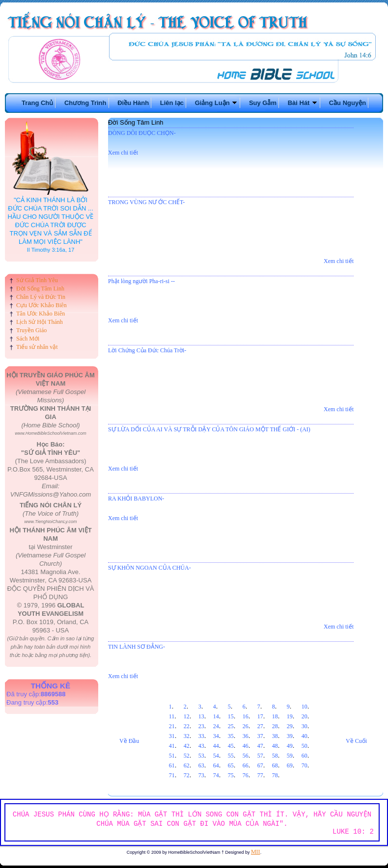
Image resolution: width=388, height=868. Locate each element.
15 (231, 716)
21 (172, 726)
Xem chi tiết (123, 153)
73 (201, 775)
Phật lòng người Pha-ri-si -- (141, 281)
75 (231, 775)
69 (290, 765)
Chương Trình (85, 103)
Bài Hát (303, 103)
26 (246, 726)
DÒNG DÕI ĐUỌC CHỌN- (142, 133)
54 (216, 756)
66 (246, 765)
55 (231, 756)
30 (305, 726)
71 (172, 775)
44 (216, 746)
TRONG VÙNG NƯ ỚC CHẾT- (146, 202)
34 (216, 736)
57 (260, 756)
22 (187, 726)
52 (187, 756)
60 (305, 756)
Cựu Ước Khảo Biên (42, 305)
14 (216, 716)
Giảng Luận (217, 103)
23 (201, 726)
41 (172, 746)
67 (260, 765)
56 (246, 756)
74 (216, 775)
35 (231, 736)
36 (246, 736)
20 (305, 716)
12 (187, 716)
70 (305, 765)
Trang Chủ (37, 103)
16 (246, 716)
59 (290, 756)
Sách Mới (28, 339)
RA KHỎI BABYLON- (136, 499)
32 (187, 736)
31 (172, 736)
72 (187, 775)
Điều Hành (133, 103)
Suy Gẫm (263, 103)
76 (246, 775)
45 (231, 746)
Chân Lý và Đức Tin (41, 297)
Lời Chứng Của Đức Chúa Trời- (147, 350)
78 (275, 775)
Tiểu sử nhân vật (37, 347)
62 (187, 765)
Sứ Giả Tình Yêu (37, 280)
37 (260, 736)
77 (260, 775)
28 (275, 726)
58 (275, 756)
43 (201, 746)
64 (216, 765)
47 (260, 746)
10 (305, 707)
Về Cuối (356, 741)
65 (231, 765)
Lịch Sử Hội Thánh (40, 322)
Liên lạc (172, 103)
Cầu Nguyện (347, 103)
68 (275, 765)
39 (290, 736)
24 (216, 726)
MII (256, 852)
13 (201, 716)
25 (231, 726)
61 (172, 765)
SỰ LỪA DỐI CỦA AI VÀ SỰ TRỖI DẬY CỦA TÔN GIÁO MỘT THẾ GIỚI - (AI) (209, 429)
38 (275, 736)
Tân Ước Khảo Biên (41, 314)
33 (201, 736)
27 (260, 726)
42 (187, 746)
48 (275, 746)
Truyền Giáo (31, 330)
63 (201, 765)
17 (260, 716)
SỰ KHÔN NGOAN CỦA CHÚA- (150, 568)
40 (305, 736)
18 (275, 716)
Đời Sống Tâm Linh (40, 289)
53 (201, 756)
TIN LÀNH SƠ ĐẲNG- (137, 647)
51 (172, 756)
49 (290, 746)
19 (290, 716)
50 (305, 746)
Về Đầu (129, 741)
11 (172, 716)
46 (246, 746)
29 (290, 726)
